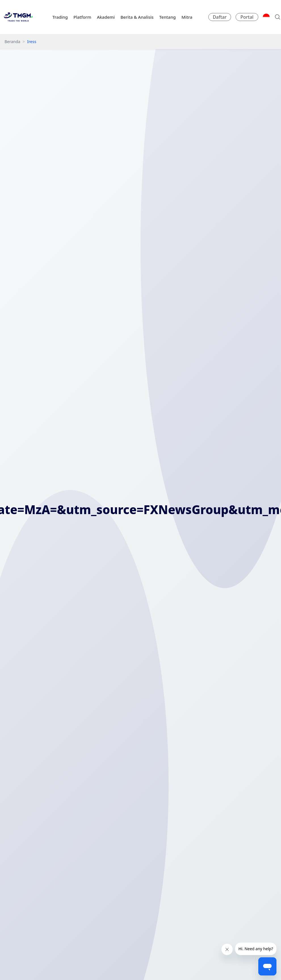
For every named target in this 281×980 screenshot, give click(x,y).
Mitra (187, 17)
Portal (247, 17)
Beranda (12, 42)
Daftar (220, 17)
